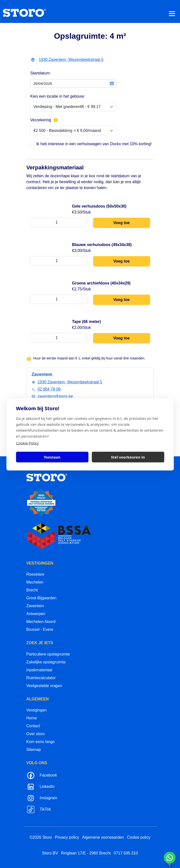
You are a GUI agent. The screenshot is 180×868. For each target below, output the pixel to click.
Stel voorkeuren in (128, 457)
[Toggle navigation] (172, 13)
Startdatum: (41, 73)
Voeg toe (121, 223)
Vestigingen (37, 710)
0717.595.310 (126, 853)
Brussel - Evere (40, 629)
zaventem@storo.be (55, 396)
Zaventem (35, 606)
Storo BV (50, 853)
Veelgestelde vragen (44, 686)
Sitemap (34, 750)
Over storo (36, 734)
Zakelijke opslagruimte (46, 662)
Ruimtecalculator (41, 678)
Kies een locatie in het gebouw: (58, 96)
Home (32, 718)
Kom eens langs (41, 742)
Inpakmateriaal (39, 670)
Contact (33, 726)
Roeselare (35, 574)
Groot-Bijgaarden (41, 598)
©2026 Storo (41, 837)
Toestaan (52, 457)
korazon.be (162, 864)
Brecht (32, 590)
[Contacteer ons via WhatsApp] (170, 858)
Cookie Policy (28, 443)
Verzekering (44, 120)
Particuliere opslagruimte (48, 654)
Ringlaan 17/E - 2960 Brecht (86, 853)
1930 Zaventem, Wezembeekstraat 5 (71, 60)
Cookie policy (139, 837)
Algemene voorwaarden (103, 837)
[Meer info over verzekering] (56, 120)
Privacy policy (67, 837)
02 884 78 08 (49, 389)
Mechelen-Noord (41, 622)
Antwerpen (36, 614)
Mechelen (35, 582)
